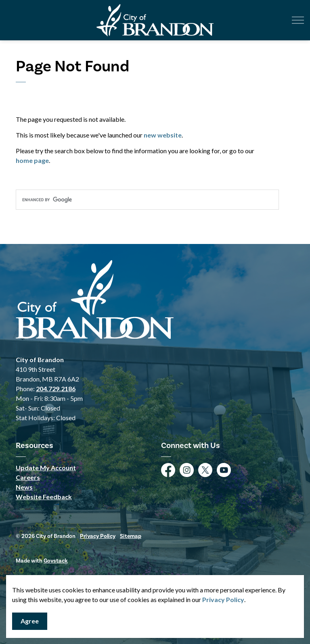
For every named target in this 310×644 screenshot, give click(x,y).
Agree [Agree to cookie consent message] (30, 621)
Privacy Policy (223, 599)
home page (32, 160)
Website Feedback (44, 497)
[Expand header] (298, 20)
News (24, 487)
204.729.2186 (56, 389)
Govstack (56, 561)
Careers (28, 477)
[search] (147, 200)
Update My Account (46, 468)
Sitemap (131, 536)
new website (163, 135)
